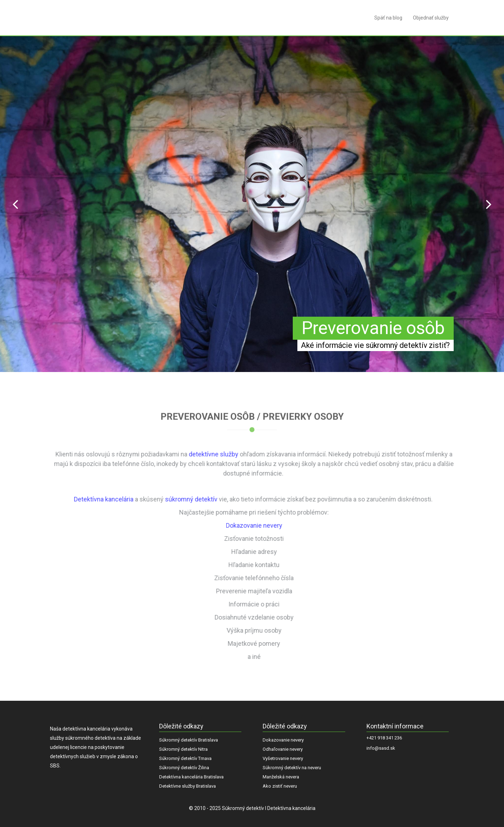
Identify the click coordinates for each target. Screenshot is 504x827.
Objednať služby (431, 18)
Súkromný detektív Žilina (184, 768)
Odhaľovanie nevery (283, 749)
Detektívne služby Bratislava (187, 786)
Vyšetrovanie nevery (283, 758)
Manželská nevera (281, 777)
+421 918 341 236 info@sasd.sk (384, 743)
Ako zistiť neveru (280, 786)
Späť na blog (388, 18)
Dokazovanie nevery (256, 525)
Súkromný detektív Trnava (185, 758)
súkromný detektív (194, 499)
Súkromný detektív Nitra (183, 749)
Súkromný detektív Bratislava (189, 740)
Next (489, 204)
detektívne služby (216, 454)
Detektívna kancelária (106, 499)
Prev (15, 204)
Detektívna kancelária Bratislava (191, 777)
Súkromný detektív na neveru (292, 768)
